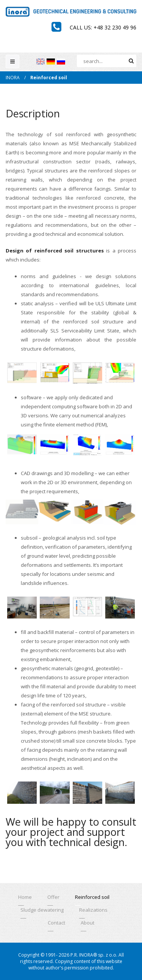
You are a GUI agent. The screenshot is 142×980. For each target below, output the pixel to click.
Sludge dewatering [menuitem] (42, 910)
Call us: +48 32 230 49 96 (103, 27)
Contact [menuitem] (56, 923)
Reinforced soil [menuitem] (92, 897)
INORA (13, 78)
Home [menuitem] (25, 897)
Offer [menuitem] (53, 897)
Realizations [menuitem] (93, 910)
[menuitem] (41, 62)
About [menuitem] (87, 923)
